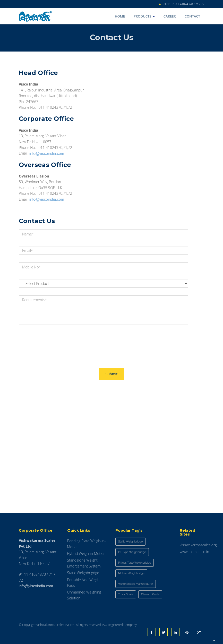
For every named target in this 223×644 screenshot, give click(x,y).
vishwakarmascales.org (198, 545)
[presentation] (58, 343)
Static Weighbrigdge (83, 573)
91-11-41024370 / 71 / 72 (188, 4)
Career (170, 16)
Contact (192, 16)
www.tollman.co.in (194, 552)
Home (120, 16)
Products (144, 16)
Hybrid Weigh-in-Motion (86, 553)
